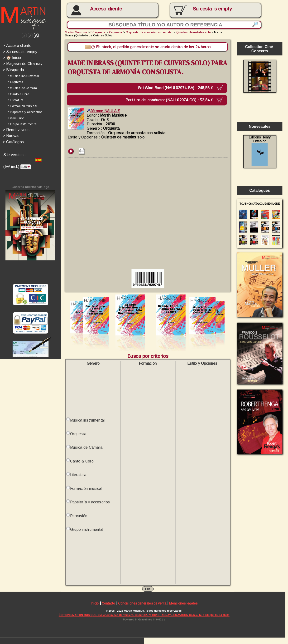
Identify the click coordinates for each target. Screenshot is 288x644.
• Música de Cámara (23, 88)
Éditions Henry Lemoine (260, 150)
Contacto (108, 604)
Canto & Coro (82, 461)
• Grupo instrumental (23, 124)
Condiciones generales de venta (142, 604)
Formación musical (86, 488)
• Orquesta (16, 82)
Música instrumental (87, 420)
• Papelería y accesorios (25, 112)
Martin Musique (76, 32)
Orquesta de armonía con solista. (149, 32)
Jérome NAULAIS (103, 111)
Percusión (79, 516)
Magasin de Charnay (22, 64)
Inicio (95, 604)
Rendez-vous (16, 130)
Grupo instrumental (87, 529)
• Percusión (16, 118)
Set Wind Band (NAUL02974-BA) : (176, 88)
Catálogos (13, 142)
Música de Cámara (86, 447)
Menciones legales (183, 604)
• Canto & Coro (18, 94)
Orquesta (116, 32)
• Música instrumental (24, 76)
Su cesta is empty (20, 52)
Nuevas (11, 136)
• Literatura (16, 100)
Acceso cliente (106, 9)
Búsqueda (13, 70)
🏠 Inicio (12, 58)
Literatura (78, 475)
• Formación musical (23, 106)
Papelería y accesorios (90, 502)
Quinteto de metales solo (194, 32)
